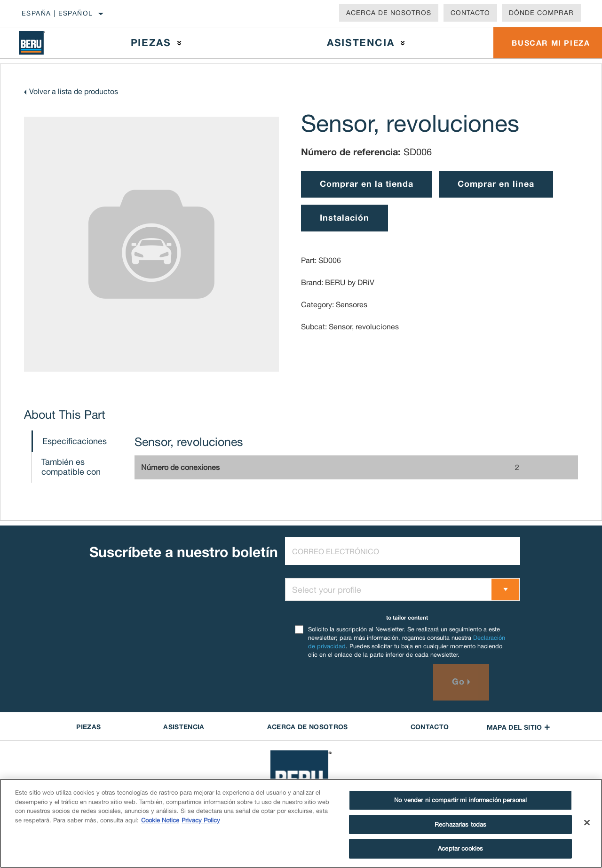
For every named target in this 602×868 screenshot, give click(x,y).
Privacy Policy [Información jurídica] (201, 820)
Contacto (470, 13)
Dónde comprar (541, 13)
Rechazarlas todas (460, 824)
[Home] (39, 43)
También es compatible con (71, 467)
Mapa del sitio (519, 727)
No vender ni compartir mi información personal (460, 800)
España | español (57, 13)
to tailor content (407, 617)
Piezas (150, 43)
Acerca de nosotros (389, 13)
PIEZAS (88, 727)
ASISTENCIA (184, 727)
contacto (430, 727)
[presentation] (356, 682)
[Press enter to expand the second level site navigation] (179, 43)
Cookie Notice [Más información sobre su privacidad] (160, 820)
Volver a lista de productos (74, 91)
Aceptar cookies (460, 848)
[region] (301, 823)
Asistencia (360, 43)
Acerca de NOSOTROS (308, 727)
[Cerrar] (587, 823)
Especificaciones (75, 441)
